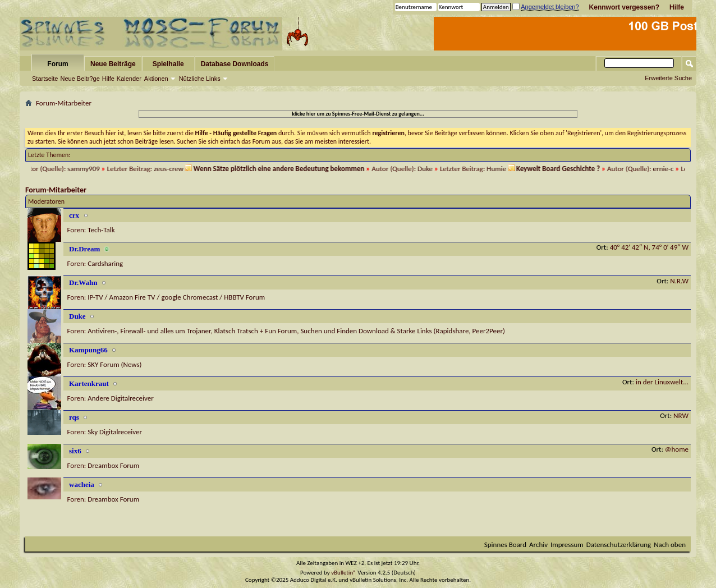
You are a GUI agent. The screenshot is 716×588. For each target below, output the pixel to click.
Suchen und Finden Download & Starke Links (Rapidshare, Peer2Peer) (403, 331)
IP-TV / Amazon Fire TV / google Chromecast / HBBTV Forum (176, 297)
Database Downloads (235, 64)
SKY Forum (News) (114, 364)
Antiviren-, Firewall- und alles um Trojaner (149, 331)
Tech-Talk (101, 230)
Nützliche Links (200, 79)
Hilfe (677, 7)
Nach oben (670, 545)
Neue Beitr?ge (80, 79)
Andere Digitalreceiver (120, 398)
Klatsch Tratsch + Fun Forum (256, 331)
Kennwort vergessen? (624, 7)
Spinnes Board (505, 545)
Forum (58, 64)
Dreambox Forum (113, 465)
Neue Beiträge (113, 64)
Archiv (538, 545)
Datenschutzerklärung (619, 545)
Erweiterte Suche (668, 78)
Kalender (129, 79)
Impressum (567, 545)
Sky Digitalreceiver (115, 432)
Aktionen (156, 79)
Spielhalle (168, 64)
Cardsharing (105, 263)
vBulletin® (344, 573)
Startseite (45, 79)
